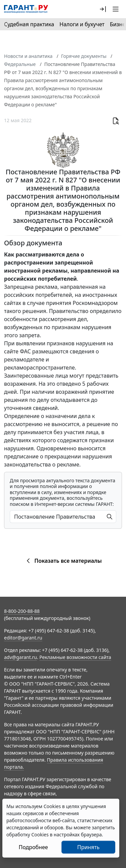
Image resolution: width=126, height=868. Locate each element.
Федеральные (20, 64)
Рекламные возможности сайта (75, 657)
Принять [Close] (89, 847)
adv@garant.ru (20, 657)
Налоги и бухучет (82, 24)
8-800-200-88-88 (22, 611)
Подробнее (33, 847)
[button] (103, 9)
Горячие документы (84, 56)
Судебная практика (29, 24)
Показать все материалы (63, 561)
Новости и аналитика (28, 56)
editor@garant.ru (23, 638)
